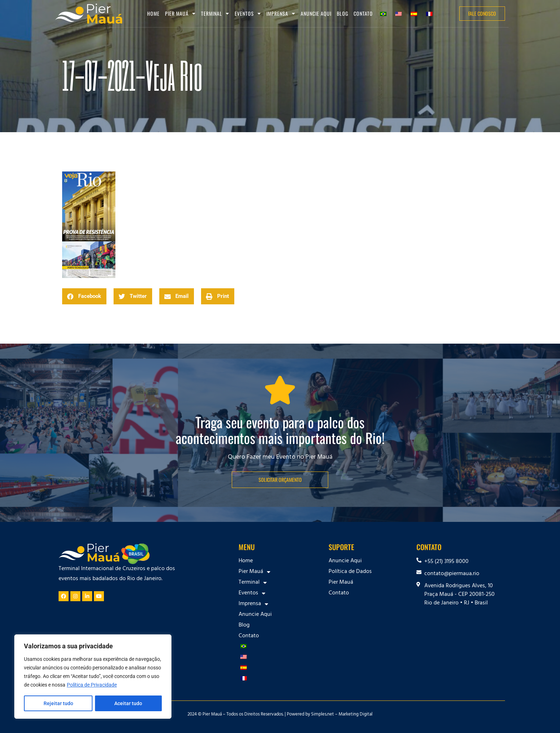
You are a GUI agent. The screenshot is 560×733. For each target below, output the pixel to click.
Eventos (248, 14)
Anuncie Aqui (316, 13)
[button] (84, 296)
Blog (342, 13)
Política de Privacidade (92, 685)
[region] (93, 677)
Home (153, 13)
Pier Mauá (180, 14)
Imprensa (281, 14)
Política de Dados (350, 572)
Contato (363, 13)
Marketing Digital (356, 715)
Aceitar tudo (129, 703)
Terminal (215, 14)
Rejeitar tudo (58, 703)
